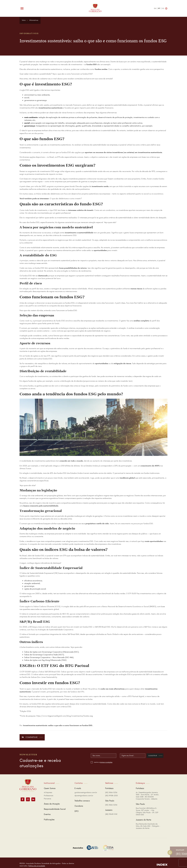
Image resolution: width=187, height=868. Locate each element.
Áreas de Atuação (52, 800)
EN (155, 8)
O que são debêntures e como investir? (66, 199)
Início (24, 20)
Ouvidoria (79, 802)
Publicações (49, 816)
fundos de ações (35, 381)
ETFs (59, 157)
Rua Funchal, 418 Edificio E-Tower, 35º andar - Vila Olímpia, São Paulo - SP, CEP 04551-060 (147, 808)
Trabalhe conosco (82, 797)
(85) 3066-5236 (111, 789)
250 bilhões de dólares (70, 466)
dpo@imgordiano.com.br (84, 792)
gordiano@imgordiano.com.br (86, 789)
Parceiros (47, 795)
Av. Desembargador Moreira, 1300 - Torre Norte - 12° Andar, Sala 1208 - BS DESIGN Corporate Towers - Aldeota (147, 792)
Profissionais (49, 792)
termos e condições (111, 762)
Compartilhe (32, 737)
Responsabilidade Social (55, 805)
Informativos (34, 20)
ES (163, 8)
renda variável (37, 271)
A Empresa (48, 789)
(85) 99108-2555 (111, 792)
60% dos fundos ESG (58, 473)
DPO (77, 807)
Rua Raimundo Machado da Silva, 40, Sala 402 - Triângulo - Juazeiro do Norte (148, 822)
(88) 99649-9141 (111, 810)
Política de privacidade (37, 862)
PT (159, 8)
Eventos (47, 810)
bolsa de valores (51, 558)
